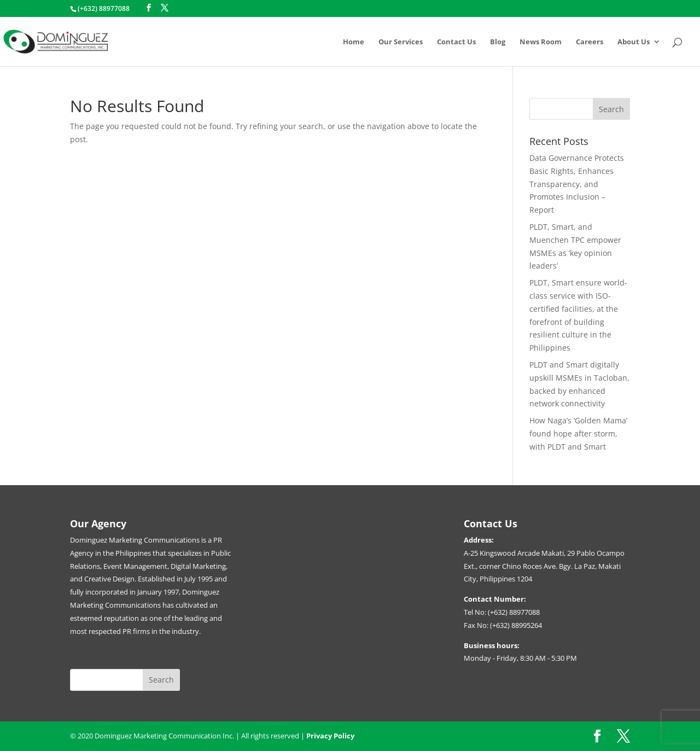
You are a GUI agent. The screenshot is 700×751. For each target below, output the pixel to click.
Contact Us (456, 42)
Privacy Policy (330, 736)
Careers (590, 42)
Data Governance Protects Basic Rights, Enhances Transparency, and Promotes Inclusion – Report (577, 184)
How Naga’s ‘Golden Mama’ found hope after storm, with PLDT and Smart (578, 433)
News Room (541, 42)
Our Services (401, 42)
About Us (634, 42)
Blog (498, 42)
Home (354, 42)
